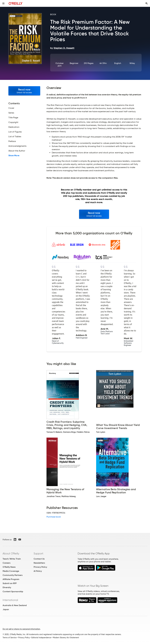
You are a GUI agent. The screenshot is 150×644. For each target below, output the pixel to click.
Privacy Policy (40, 567)
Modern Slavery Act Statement (66, 638)
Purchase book (54, 517)
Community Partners (13, 575)
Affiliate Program (11, 579)
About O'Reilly (11, 553)
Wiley (132, 63)
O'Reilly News (9, 567)
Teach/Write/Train (12, 559)
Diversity (7, 587)
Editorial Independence (41, 638)
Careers (7, 563)
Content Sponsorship (13, 591)
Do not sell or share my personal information (21, 629)
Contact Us (39, 559)
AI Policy (38, 571)
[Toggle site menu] (3, 3)
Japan (6, 609)
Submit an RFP (10, 583)
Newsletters (39, 563)
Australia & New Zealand (15, 605)
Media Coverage (11, 571)
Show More (14, 156)
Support (38, 553)
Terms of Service (10, 638)
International (10, 600)
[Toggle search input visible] (147, 3)
